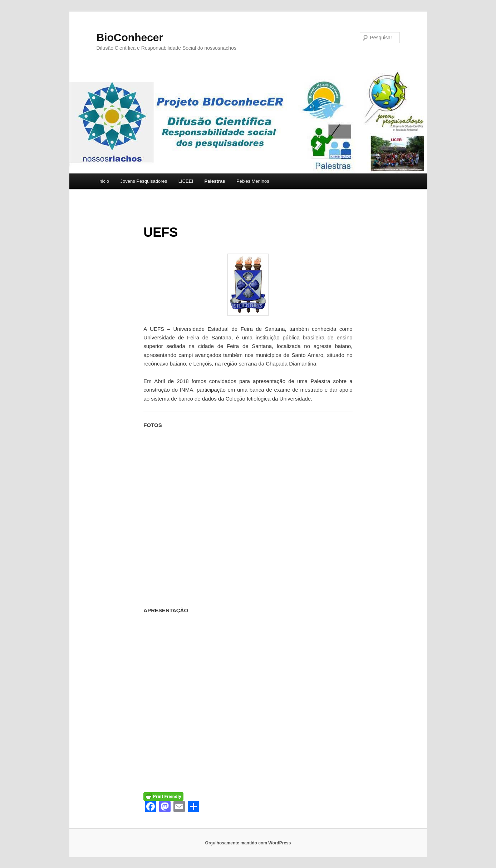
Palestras (215, 181)
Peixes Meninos (253, 181)
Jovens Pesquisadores (144, 181)
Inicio (104, 181)
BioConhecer (130, 37)
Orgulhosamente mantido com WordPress (248, 843)
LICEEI (186, 181)
